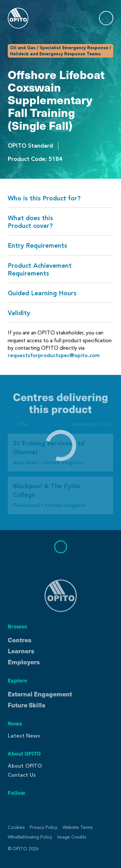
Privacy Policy (44, 827)
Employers (24, 662)
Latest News (24, 736)
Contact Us (22, 775)
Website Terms (78, 827)
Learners (21, 651)
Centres (20, 640)
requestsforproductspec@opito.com (54, 355)
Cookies (16, 827)
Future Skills (26, 705)
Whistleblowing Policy (30, 837)
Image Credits (72, 837)
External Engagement (40, 694)
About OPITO (25, 766)
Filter (18, 424)
